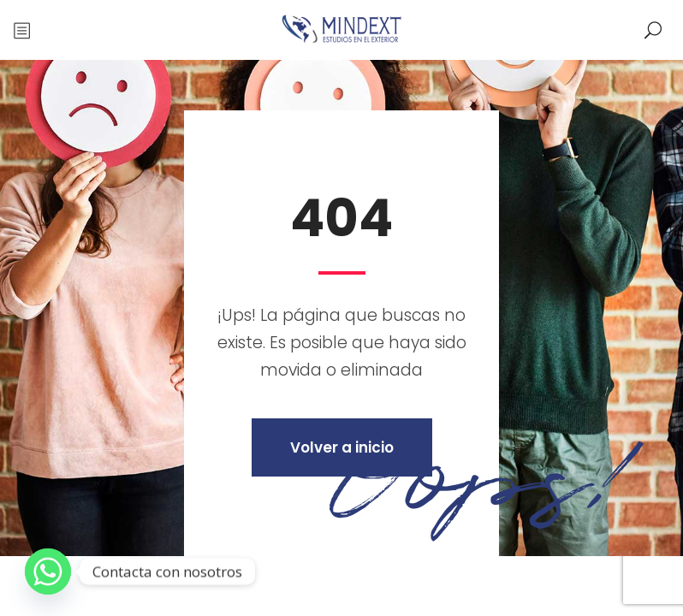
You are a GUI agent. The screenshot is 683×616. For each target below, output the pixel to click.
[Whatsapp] (48, 572)
